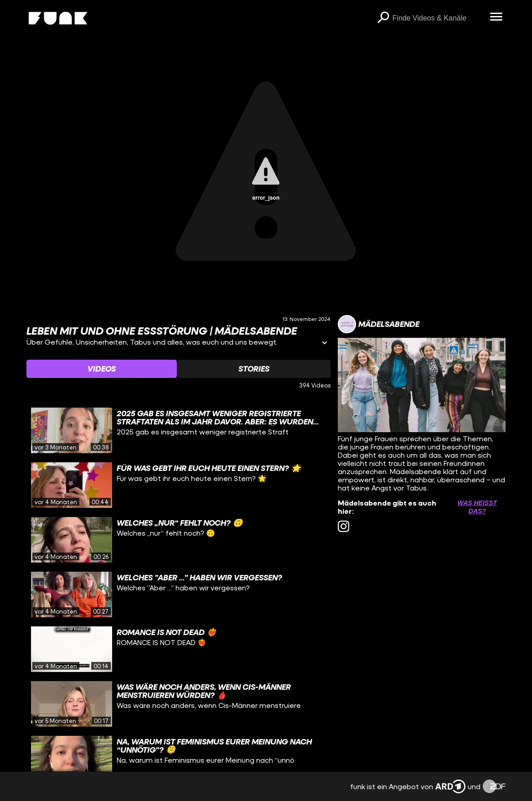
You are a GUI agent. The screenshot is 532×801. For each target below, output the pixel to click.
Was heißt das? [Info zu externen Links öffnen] (477, 507)
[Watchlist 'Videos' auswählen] (101, 369)
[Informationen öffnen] (325, 344)
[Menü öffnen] (496, 17)
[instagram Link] (343, 526)
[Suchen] (383, 18)
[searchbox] (438, 18)
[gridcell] (178, 430)
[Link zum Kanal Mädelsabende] (379, 324)
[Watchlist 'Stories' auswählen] (254, 369)
